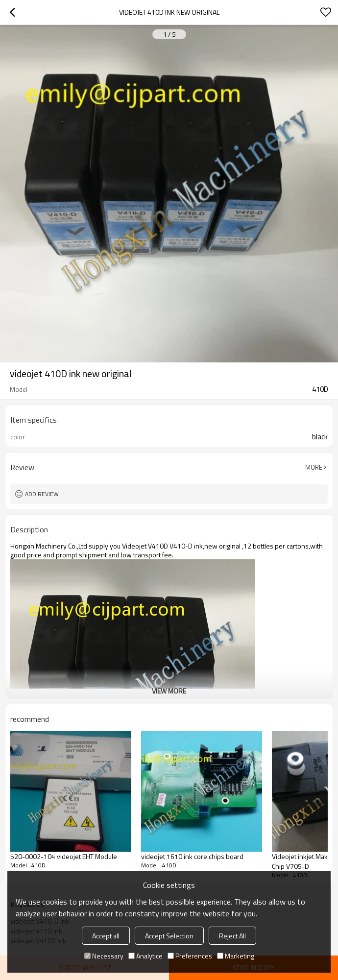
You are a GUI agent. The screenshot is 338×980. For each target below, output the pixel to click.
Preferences (190, 956)
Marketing (236, 956)
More (314, 467)
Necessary (104, 956)
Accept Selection (169, 936)
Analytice (145, 956)
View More (169, 691)
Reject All (232, 936)
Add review (42, 494)
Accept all (106, 936)
